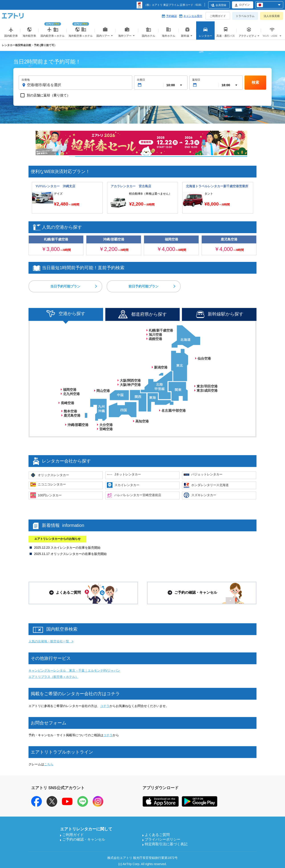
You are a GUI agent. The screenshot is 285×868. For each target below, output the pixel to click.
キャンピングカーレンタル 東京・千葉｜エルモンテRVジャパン (74, 670)
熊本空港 (70, 411)
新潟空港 (161, 367)
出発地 (26, 80)
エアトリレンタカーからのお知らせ (57, 539)
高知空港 (142, 421)
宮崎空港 (106, 429)
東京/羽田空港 (207, 386)
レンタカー (206, 33)
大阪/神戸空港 (130, 385)
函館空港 (155, 339)
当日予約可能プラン (65, 286)
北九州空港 (71, 394)
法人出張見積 (272, 16)
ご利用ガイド (218, 16)
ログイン (244, 5)
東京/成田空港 (207, 390)
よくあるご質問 (157, 835)
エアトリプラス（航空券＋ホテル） (53, 677)
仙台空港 (204, 358)
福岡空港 (70, 390)
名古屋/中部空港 (174, 411)
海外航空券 (29, 33)
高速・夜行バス (226, 33)
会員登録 (221, 5)
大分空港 (106, 425)
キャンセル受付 (193, 16)
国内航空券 (11, 33)
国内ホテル (149, 33)
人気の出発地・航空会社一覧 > (51, 641)
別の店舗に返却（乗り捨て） (48, 95)
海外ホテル (169, 33)
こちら (49, 764)
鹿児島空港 (72, 415)
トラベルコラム (245, 16)
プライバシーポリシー (163, 839)
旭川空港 (155, 335)
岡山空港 (103, 391)
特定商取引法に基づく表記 (166, 844)
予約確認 (171, 16)
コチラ (105, 706)
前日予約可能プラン (145, 286)
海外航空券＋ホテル (81, 29)
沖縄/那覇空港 (78, 425)
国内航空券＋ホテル (53, 29)
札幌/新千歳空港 (161, 330)
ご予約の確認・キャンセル (84, 839)
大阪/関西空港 (130, 380)
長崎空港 (67, 403)
